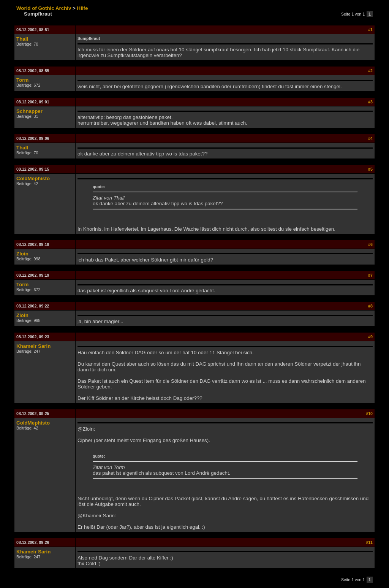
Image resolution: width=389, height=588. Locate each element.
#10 (369, 414)
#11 (369, 542)
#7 (370, 275)
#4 (370, 138)
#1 (370, 30)
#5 (370, 169)
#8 (370, 306)
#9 (370, 337)
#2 (370, 71)
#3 (370, 102)
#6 (370, 244)
